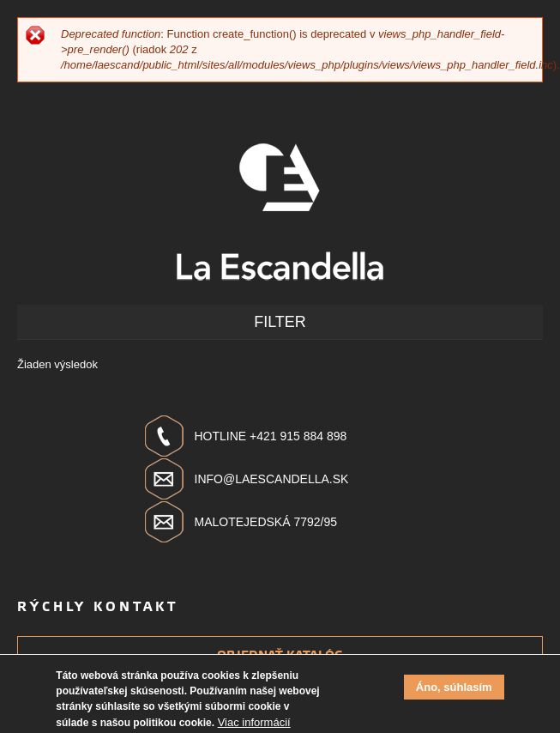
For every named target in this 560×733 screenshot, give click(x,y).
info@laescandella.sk (272, 479)
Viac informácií (254, 727)
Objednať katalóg (280, 655)
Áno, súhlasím (454, 691)
